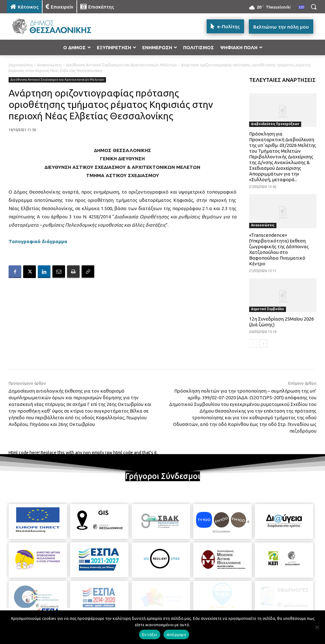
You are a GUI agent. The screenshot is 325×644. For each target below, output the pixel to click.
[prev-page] (253, 343)
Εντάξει (150, 634)
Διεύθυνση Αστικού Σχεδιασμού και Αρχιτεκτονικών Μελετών (121, 65)
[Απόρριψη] (317, 627)
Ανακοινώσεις (50, 65)
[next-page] (263, 343)
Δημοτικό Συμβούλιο (268, 309)
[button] (314, 7)
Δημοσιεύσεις (21, 65)
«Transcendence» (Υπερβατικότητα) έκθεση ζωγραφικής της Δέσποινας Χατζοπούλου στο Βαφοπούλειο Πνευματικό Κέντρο (279, 249)
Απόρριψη (176, 634)
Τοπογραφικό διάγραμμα (38, 241)
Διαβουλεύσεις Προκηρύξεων (275, 124)
